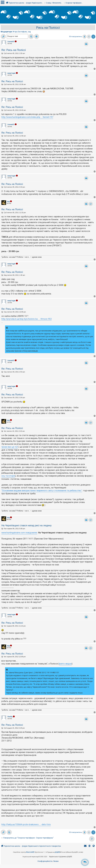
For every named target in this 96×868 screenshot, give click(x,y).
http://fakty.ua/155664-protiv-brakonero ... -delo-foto (26, 824)
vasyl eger (12, 73)
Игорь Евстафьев (20, 32)
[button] (84, 37)
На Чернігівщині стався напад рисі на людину (27, 525)
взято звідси (65, 664)
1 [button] (89, 37)
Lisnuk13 (11, 42)
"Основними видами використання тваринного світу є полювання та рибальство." (42, 491)
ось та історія (8, 476)
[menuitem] (90, 846)
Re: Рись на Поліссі (14, 50)
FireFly (10, 717)
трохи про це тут (10, 447)
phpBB (57, 852)
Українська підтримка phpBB (60, 857)
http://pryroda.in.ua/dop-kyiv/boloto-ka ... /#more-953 (27, 319)
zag (29, 32)
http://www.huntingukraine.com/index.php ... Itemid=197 (27, 117)
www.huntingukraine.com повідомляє (19, 533)
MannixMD (30, 852)
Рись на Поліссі (48, 28)
